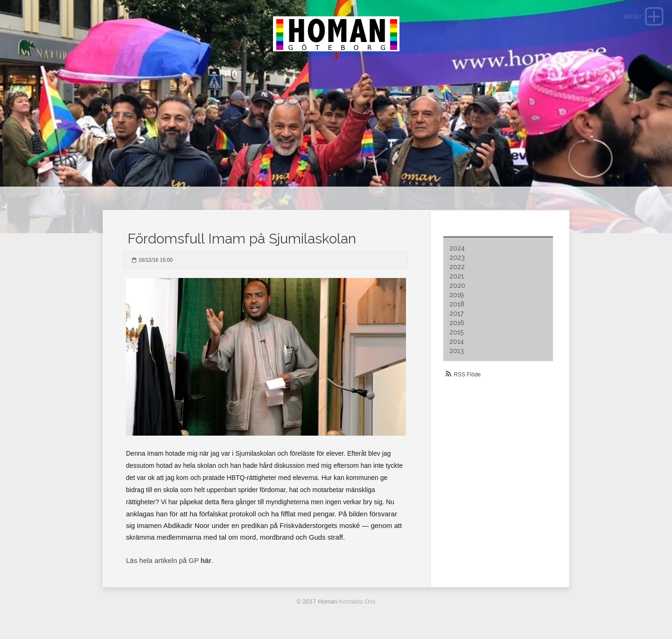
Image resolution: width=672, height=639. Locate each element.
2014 (457, 341)
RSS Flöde (467, 375)
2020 (457, 285)
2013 (457, 351)
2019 (457, 295)
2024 (457, 248)
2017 (456, 313)
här (206, 560)
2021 (457, 276)
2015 (456, 332)
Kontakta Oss (357, 601)
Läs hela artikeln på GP (163, 560)
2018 (457, 304)
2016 (457, 323)
